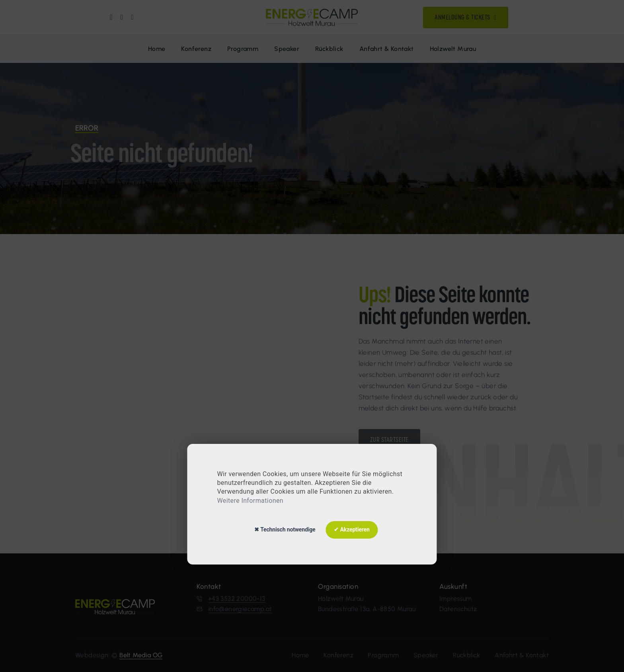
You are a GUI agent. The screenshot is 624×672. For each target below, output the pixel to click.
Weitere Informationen (250, 501)
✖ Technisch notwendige (285, 529)
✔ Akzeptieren (352, 529)
